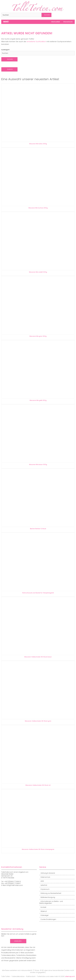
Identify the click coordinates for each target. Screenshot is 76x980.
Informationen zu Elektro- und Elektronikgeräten (51, 902)
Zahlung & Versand (47, 873)
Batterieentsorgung (47, 897)
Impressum (44, 889)
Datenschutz (45, 877)
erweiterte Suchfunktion (36, 42)
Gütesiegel (44, 915)
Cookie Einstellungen (48, 919)
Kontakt (43, 907)
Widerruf (43, 911)
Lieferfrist (43, 885)
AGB (42, 881)
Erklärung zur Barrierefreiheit (50, 893)
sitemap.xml (70, 976)
